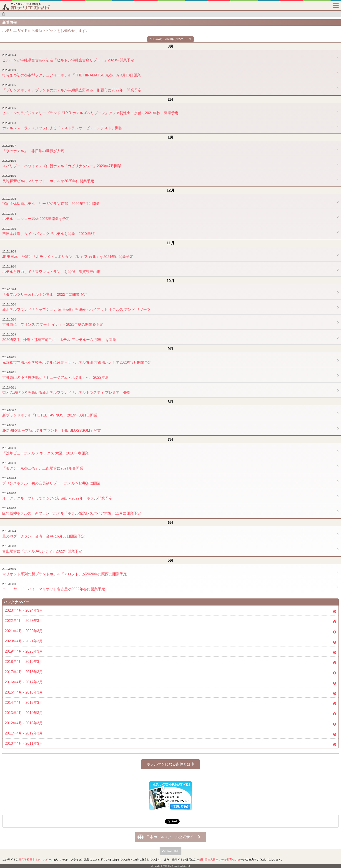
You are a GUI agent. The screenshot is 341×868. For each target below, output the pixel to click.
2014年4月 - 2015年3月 (24, 703)
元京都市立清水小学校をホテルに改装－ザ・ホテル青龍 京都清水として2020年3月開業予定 (77, 360)
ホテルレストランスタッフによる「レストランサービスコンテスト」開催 (62, 126)
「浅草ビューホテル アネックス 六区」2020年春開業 (45, 451)
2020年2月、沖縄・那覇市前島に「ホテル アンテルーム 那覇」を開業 (59, 337)
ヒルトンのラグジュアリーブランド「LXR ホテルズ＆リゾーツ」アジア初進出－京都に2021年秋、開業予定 (90, 111)
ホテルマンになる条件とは (170, 764)
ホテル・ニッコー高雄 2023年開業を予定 (36, 217)
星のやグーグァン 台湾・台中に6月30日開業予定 (44, 534)
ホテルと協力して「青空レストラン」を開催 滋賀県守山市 (51, 269)
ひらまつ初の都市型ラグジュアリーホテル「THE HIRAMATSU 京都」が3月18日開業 (71, 73)
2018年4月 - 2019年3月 (24, 662)
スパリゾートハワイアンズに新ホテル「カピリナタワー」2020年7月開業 (62, 164)
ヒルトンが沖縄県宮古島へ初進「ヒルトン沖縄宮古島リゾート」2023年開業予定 (68, 58)
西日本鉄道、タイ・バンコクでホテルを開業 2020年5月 (49, 232)
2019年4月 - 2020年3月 (24, 651)
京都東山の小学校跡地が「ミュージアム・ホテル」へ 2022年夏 (55, 375)
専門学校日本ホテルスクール (36, 860)
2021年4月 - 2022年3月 (24, 631)
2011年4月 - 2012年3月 (24, 733)
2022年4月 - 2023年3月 (24, 621)
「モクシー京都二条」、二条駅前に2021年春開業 (43, 466)
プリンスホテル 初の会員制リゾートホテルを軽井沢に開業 (51, 481)
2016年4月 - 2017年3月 (24, 682)
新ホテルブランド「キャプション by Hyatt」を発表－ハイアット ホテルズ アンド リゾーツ (76, 307)
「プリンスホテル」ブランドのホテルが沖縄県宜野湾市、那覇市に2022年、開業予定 (72, 88)
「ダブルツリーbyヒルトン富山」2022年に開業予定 (45, 292)
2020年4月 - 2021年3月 (24, 641)
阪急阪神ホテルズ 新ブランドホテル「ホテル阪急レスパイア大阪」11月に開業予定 (72, 511)
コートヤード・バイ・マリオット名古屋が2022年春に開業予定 (54, 587)
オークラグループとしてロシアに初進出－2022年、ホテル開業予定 (57, 496)
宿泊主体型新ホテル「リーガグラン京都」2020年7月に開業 (51, 202)
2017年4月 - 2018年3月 (24, 672)
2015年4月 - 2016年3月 (24, 692)
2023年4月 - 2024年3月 (24, 610)
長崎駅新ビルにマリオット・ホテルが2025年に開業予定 (48, 179)
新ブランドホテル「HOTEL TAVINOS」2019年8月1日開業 (50, 413)
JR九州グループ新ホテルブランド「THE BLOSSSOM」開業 (52, 428)
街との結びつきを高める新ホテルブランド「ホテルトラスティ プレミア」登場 (66, 390)
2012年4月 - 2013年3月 (24, 723)
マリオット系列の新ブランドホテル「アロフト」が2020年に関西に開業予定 (65, 572)
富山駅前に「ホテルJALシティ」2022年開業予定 (42, 549)
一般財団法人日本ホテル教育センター (220, 860)
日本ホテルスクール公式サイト (173, 837)
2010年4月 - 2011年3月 (24, 743)
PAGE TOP (170, 851)
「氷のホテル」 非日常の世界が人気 (33, 149)
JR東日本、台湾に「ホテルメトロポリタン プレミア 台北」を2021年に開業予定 (68, 254)
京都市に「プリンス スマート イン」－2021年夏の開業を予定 (53, 322)
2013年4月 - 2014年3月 (24, 713)
